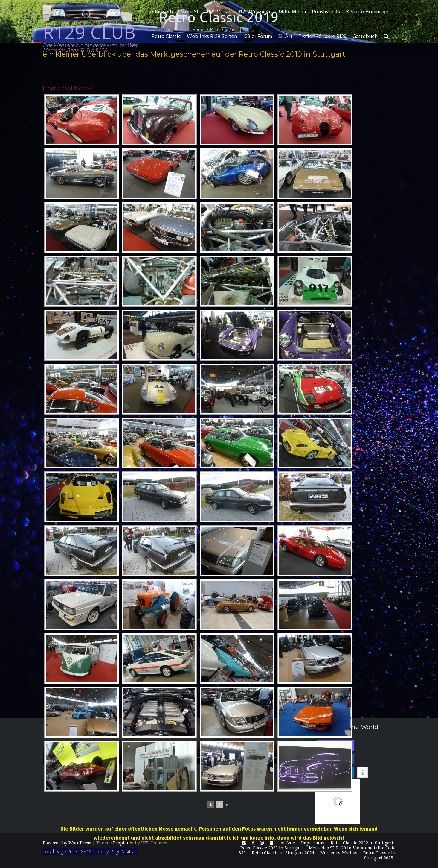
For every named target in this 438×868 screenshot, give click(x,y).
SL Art (285, 37)
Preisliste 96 (326, 12)
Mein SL (190, 12)
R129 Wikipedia (255, 12)
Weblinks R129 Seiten (212, 37)
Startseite (163, 12)
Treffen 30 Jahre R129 (322, 37)
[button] (386, 37)
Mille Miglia (292, 12)
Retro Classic (166, 37)
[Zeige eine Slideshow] (68, 88)
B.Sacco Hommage (367, 12)
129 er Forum (258, 37)
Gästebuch (365, 37)
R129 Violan (218, 12)
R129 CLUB (89, 32)
